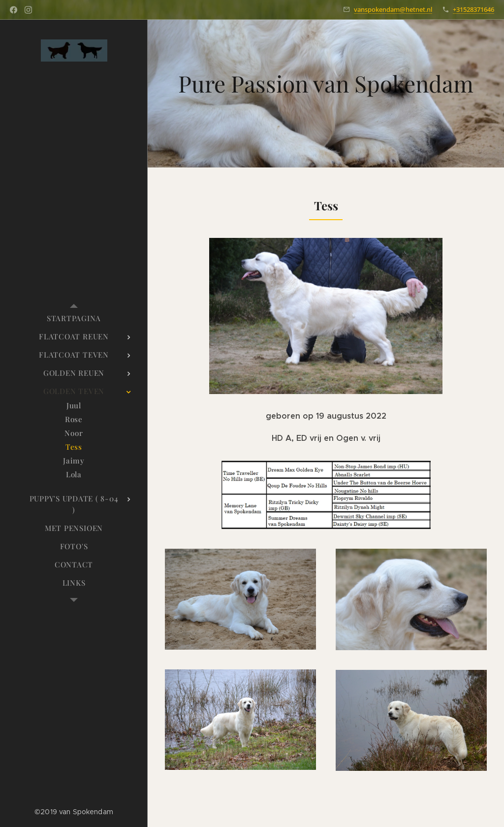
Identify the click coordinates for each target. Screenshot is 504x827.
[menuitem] (74, 318)
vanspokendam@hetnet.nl (393, 9)
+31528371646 (473, 9)
